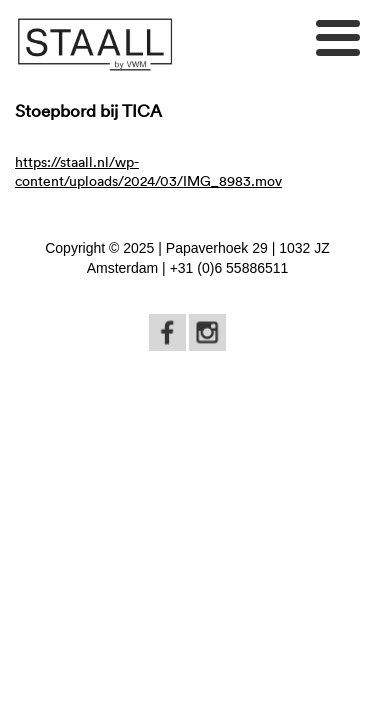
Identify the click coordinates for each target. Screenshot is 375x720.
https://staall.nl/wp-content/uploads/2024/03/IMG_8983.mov (148, 171)
